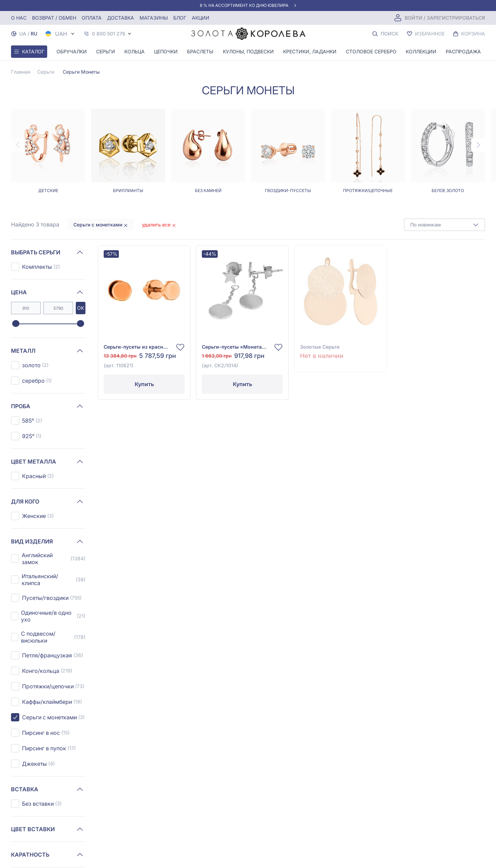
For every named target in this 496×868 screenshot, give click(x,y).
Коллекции (421, 51)
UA (23, 34)
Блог (180, 18)
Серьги (106, 51)
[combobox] (445, 225)
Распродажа (463, 51)
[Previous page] (18, 145)
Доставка (121, 18)
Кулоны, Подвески (248, 51)
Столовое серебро (371, 51)
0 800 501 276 (109, 34)
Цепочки (166, 51)
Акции (201, 18)
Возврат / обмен (54, 18)
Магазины (154, 18)
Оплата (92, 18)
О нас (19, 18)
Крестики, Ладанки (310, 51)
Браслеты (200, 51)
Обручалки (72, 51)
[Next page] (478, 145)
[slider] (16, 324)
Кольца (135, 51)
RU (34, 34)
